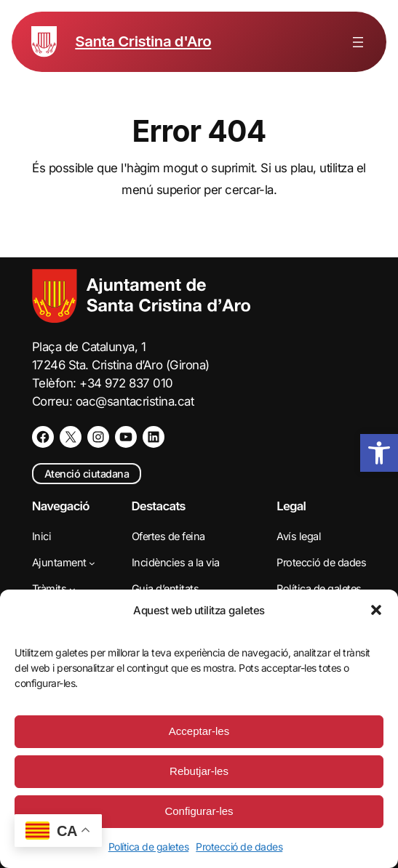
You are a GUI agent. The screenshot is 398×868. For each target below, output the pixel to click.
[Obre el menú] (358, 42)
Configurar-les (199, 811)
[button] (376, 610)
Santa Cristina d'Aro (143, 41)
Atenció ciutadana (87, 474)
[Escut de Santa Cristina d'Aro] (44, 41)
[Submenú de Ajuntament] (92, 563)
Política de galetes (149, 847)
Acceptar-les (199, 731)
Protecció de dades (239, 847)
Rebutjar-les (199, 771)
